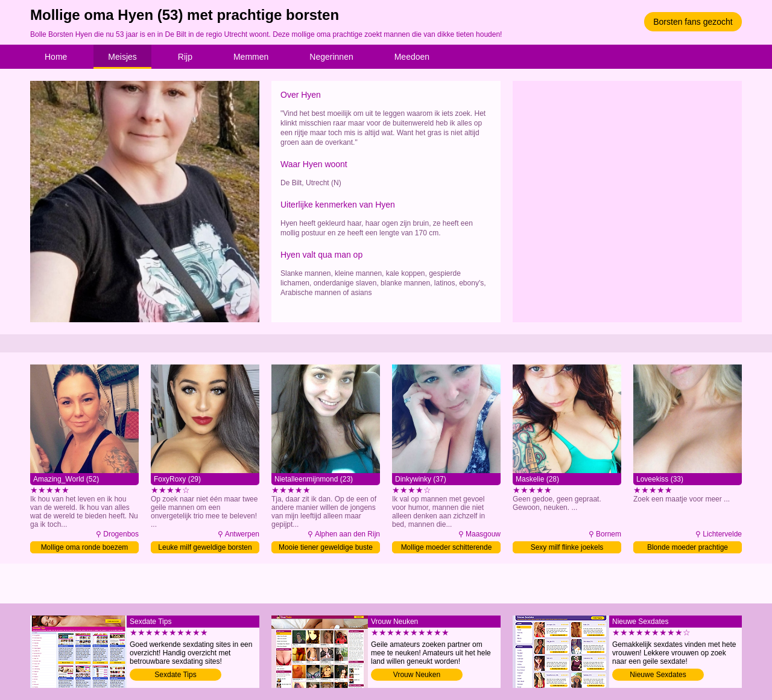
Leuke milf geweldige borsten (205, 547)
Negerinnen (331, 57)
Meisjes (122, 57)
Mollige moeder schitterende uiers (447, 548)
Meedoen (412, 57)
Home (56, 57)
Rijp (185, 57)
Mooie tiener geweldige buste (326, 547)
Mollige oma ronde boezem (85, 547)
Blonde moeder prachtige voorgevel (688, 548)
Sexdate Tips (175, 675)
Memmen (251, 57)
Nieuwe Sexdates (658, 675)
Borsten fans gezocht (693, 22)
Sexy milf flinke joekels (567, 547)
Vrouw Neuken (417, 675)
